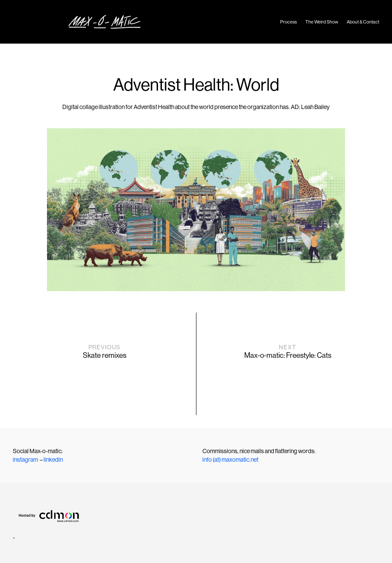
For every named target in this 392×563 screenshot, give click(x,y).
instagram (25, 460)
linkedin (53, 460)
